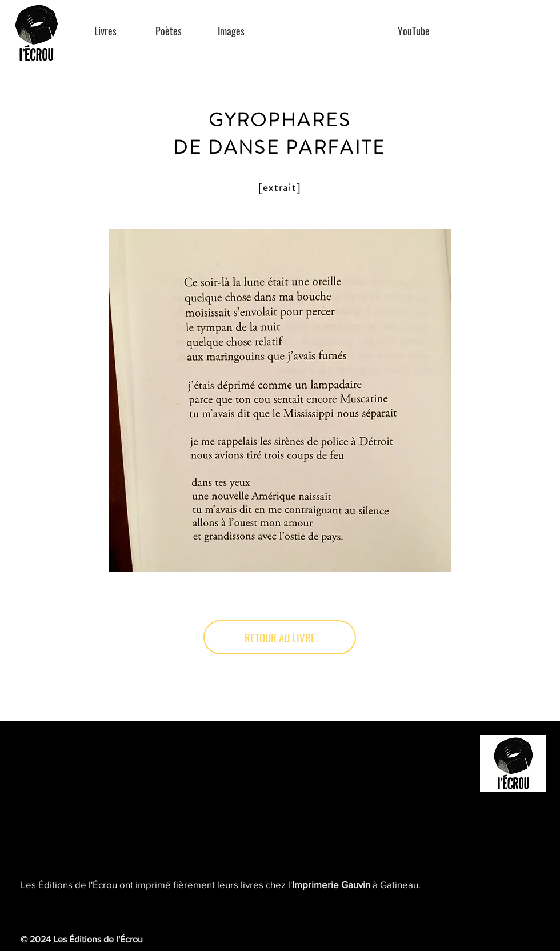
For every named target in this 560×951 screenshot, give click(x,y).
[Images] (231, 31)
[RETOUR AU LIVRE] (280, 637)
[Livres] (105, 31)
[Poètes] (168, 31)
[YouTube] (413, 31)
